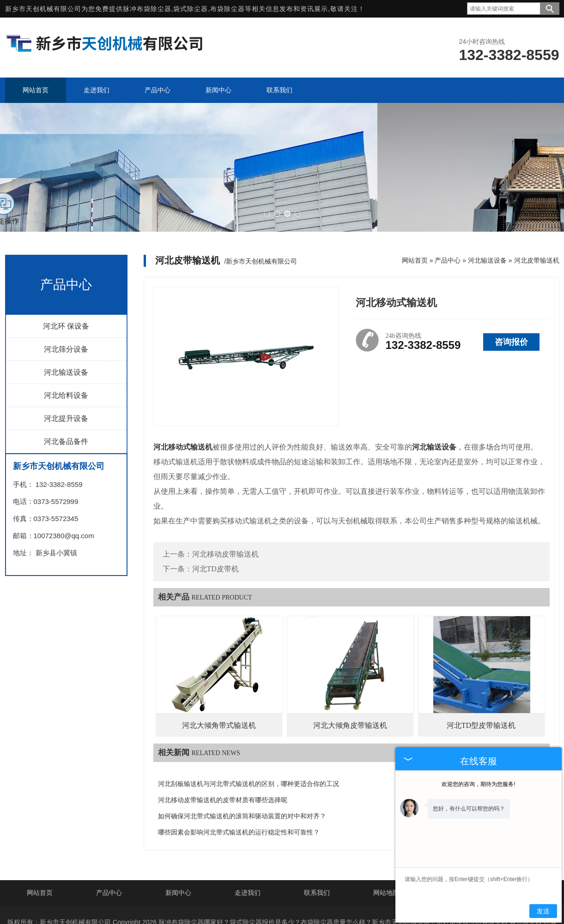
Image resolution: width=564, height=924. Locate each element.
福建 (351, 907)
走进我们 (248, 848)
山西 (370, 907)
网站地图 (386, 848)
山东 (273, 907)
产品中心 (448, 216)
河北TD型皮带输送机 (481, 681)
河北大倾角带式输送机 (219, 681)
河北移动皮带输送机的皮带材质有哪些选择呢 (223, 756)
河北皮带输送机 (537, 216)
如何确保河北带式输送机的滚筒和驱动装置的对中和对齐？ (242, 772)
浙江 (312, 907)
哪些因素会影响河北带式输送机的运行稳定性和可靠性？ (239, 788)
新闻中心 (178, 848)
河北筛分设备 (66, 305)
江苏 (292, 907)
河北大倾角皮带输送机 (350, 681)
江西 (331, 907)
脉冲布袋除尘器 (147, 9)
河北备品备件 (66, 397)
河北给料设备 (66, 351)
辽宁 (254, 907)
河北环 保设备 (66, 282)
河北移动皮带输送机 (225, 510)
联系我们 (317, 848)
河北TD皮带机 (215, 525)
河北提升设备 (66, 374)
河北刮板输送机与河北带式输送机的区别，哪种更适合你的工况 (249, 740)
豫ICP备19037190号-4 (329, 893)
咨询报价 (511, 298)
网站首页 (415, 216)
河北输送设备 (66, 328)
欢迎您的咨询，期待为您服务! (478, 784)
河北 (235, 907)
